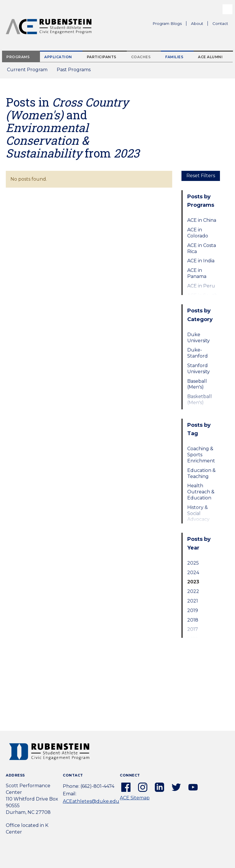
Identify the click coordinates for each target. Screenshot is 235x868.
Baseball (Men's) (197, 384)
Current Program (27, 70)
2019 (193, 610)
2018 (193, 620)
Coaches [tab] (141, 57)
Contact (220, 23)
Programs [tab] (18, 57)
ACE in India (201, 261)
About (199, 24)
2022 (193, 591)
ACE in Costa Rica (202, 248)
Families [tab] (174, 57)
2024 (193, 573)
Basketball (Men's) (200, 400)
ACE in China (202, 220)
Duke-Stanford (198, 353)
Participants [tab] (102, 57)
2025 (193, 563)
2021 (193, 601)
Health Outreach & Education (201, 492)
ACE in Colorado (198, 233)
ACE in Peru (201, 286)
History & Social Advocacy (198, 513)
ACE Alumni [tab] (210, 57)
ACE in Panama (197, 273)
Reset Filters (201, 176)
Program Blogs (167, 23)
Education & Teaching (201, 473)
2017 (193, 629)
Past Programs (76, 71)
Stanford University (199, 369)
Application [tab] (58, 57)
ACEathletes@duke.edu (91, 801)
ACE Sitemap (135, 798)
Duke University (199, 338)
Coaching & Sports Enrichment (201, 455)
